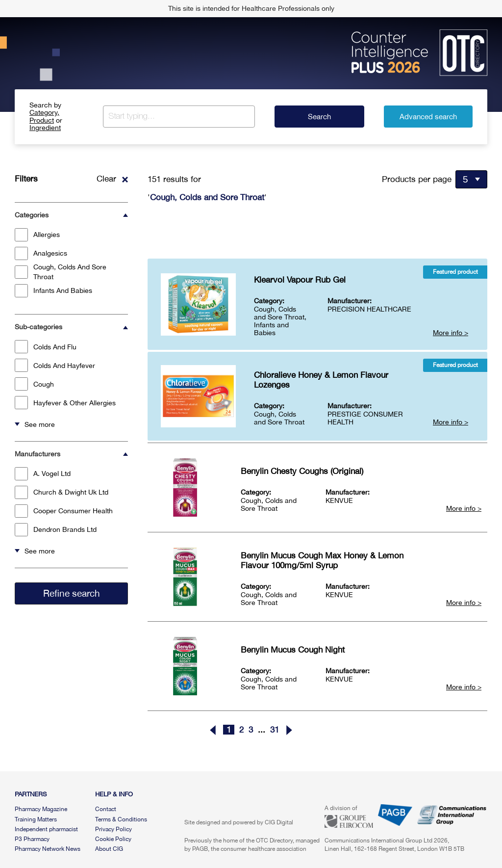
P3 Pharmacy (32, 839)
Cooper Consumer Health (64, 511)
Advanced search (428, 117)
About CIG (109, 849)
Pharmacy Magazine (41, 809)
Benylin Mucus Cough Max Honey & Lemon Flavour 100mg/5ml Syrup (322, 560)
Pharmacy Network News (48, 849)
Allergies (37, 235)
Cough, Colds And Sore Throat (61, 272)
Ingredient (45, 128)
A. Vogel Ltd (43, 474)
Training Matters (36, 819)
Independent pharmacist (46, 829)
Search (319, 117)
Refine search (72, 593)
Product (42, 120)
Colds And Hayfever (55, 365)
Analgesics (41, 253)
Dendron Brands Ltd (56, 530)
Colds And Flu (46, 347)
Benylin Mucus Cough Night (293, 650)
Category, (44, 112)
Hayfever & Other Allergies (65, 403)
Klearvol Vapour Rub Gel (300, 280)
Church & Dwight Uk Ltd (62, 492)
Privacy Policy (113, 829)
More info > (451, 333)
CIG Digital (279, 822)
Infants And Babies (53, 291)
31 (275, 730)
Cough (34, 384)
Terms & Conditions (121, 819)
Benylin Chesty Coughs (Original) (302, 471)
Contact (106, 809)
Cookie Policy (113, 839)
